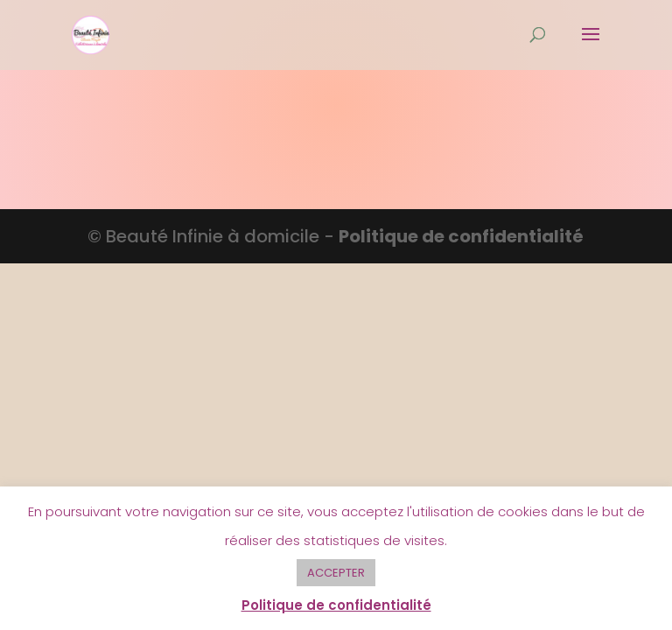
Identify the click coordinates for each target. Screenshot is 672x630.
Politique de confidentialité (461, 236)
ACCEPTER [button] (336, 573)
